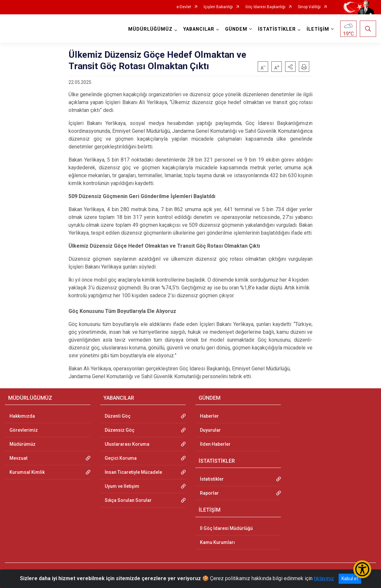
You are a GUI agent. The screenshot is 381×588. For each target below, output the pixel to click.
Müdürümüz (23, 444)
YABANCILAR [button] (199, 29)
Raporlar (209, 493)
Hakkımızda (22, 416)
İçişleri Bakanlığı (218, 7)
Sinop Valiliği (309, 7)
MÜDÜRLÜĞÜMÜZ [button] (150, 29)
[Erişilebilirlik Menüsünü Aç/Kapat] (362, 569)
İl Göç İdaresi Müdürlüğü (226, 528)
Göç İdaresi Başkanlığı (265, 7)
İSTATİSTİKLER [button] (277, 29)
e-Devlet (184, 7)
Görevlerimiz (24, 430)
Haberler (209, 416)
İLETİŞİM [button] (318, 29)
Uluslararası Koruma (127, 444)
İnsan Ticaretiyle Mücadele (133, 472)
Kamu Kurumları (217, 542)
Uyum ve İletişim (122, 486)
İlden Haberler (215, 444)
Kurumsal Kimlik (27, 472)
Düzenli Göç (118, 416)
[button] (290, 67)
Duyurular (210, 430)
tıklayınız (324, 578)
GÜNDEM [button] (236, 29)
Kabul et (350, 579)
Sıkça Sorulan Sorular (128, 500)
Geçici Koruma (121, 458)
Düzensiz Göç (120, 430)
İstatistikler (212, 479)
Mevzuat (18, 458)
